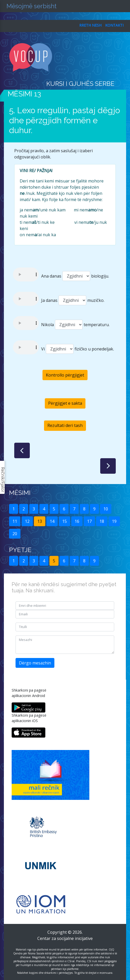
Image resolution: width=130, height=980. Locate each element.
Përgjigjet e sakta (65, 403)
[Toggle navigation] (119, 57)
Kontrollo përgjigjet (65, 375)
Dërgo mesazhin (35, 663)
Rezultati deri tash (65, 425)
